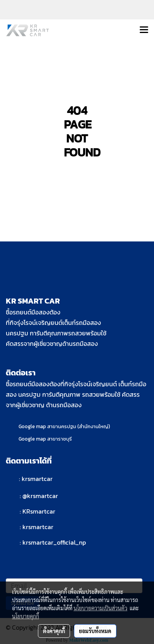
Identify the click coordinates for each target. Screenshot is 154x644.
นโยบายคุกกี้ (26, 616)
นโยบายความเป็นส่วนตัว (100, 608)
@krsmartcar (40, 496)
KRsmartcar (39, 511)
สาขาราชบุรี (60, 439)
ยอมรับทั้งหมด (95, 631)
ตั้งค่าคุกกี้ (54, 631)
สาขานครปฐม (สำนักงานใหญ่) (79, 426)
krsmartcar (37, 479)
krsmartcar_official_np (54, 542)
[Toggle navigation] (144, 30)
